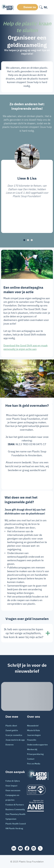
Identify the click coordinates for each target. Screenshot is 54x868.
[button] (24, 240)
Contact (31, 759)
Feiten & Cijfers (13, 781)
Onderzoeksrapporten (37, 745)
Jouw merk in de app (15, 740)
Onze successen (13, 790)
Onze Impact (11, 786)
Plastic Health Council (16, 824)
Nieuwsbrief (33, 726)
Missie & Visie (33, 730)
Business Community (15, 809)
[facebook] (27, 848)
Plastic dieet (11, 726)
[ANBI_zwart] (38, 806)
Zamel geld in (12, 730)
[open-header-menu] (51, 7)
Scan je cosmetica (14, 735)
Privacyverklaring (35, 754)
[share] (14, 848)
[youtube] (20, 848)
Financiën (32, 740)
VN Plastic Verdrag (14, 828)
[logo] (38, 790)
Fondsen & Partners (15, 805)
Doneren (10, 745)
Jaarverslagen (34, 735)
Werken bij (32, 749)
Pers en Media (34, 764)
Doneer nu (30, 7)
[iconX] (40, 848)
